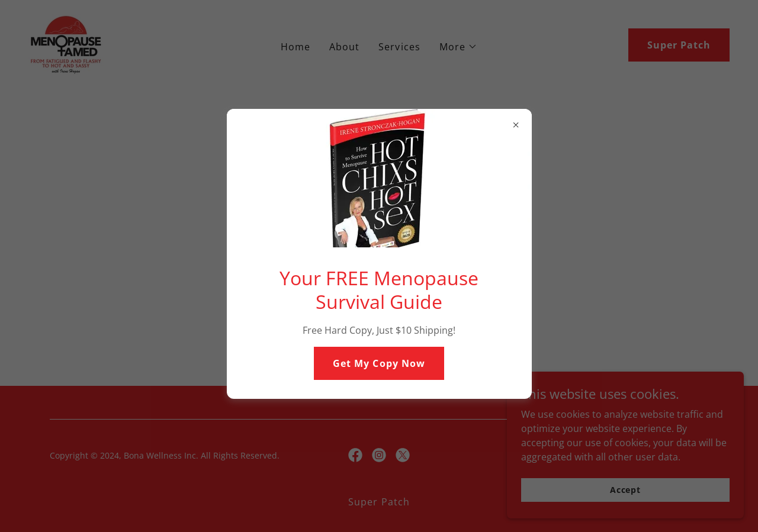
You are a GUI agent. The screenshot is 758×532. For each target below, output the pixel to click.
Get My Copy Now (379, 363)
